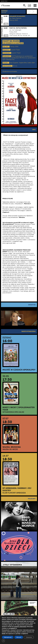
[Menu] (35, 5)
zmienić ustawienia (20, 627)
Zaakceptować (8, 637)
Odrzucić (19, 637)
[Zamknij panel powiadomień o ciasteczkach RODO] (3, 641)
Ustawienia (29, 637)
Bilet (6, 24)
